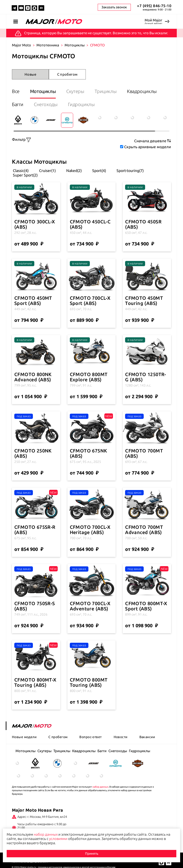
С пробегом (67, 74)
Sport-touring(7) (130, 171)
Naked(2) (74, 171)
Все (16, 91)
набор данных (100, 787)
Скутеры (75, 91)
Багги (18, 104)
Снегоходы (46, 104)
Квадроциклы (142, 91)
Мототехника (48, 45)
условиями (58, 839)
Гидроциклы (81, 104)
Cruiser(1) (47, 171)
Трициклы (106, 91)
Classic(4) (20, 171)
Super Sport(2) (25, 175)
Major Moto (21, 45)
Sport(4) (99, 171)
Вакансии (147, 737)
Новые (30, 74)
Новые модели (24, 737)
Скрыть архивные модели (148, 147)
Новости (121, 737)
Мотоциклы (75, 45)
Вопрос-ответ (90, 737)
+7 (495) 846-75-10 (154, 6)
